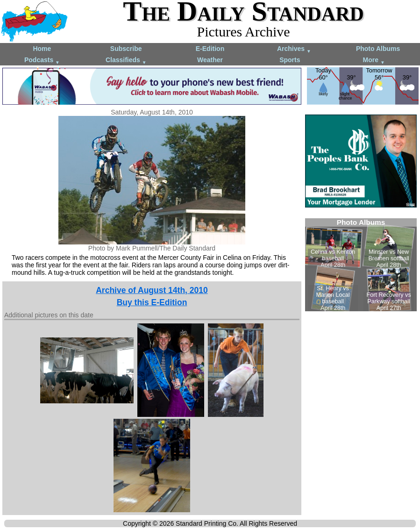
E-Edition (210, 49)
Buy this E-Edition (152, 302)
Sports (290, 60)
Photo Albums (378, 49)
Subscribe (126, 49)
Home (42, 49)
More (374, 61)
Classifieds (126, 61)
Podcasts (42, 61)
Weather (210, 60)
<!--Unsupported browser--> (361, 265)
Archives (294, 49)
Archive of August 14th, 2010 (152, 290)
